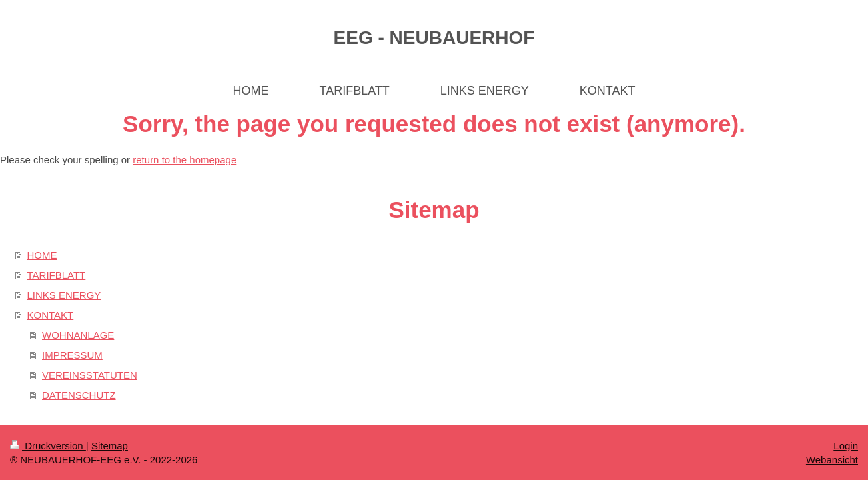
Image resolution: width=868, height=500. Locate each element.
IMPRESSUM (72, 355)
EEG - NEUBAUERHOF (434, 38)
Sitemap (110, 446)
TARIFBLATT (57, 275)
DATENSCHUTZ (79, 395)
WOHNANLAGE (78, 335)
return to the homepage (185, 160)
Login (846, 446)
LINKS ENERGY (64, 295)
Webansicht (832, 460)
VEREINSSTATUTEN (90, 375)
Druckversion (48, 446)
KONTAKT (51, 315)
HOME (42, 255)
